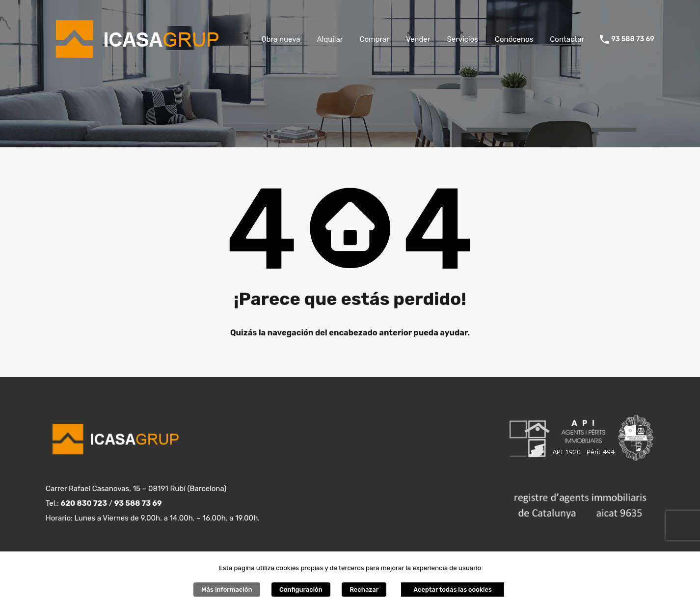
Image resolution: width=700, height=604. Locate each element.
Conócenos (514, 39)
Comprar (374, 39)
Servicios (462, 39)
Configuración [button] (301, 590)
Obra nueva (281, 39)
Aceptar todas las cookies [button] (453, 590)
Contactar (567, 39)
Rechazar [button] (364, 590)
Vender (418, 39)
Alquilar (330, 39)
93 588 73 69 (633, 39)
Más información (227, 590)
